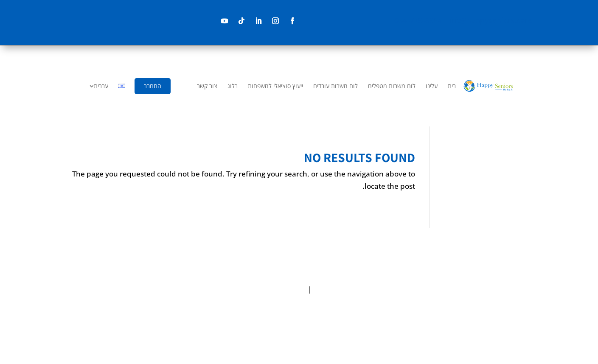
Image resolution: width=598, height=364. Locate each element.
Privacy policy (336, 289)
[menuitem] (452, 86)
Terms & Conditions (272, 289)
